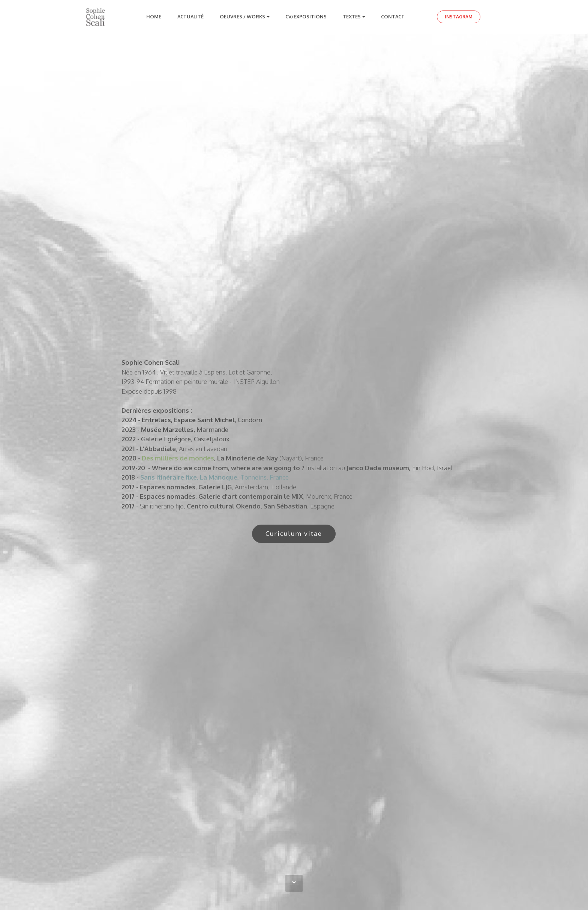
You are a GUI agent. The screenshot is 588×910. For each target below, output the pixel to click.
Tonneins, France (214, 477)
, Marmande (211, 429)
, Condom (248, 420)
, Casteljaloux (210, 439)
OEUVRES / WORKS (242, 17)
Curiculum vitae (294, 533)
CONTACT (394, 17)
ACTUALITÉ (190, 17)
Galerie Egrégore (166, 439)
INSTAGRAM (459, 17)
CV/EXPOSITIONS (306, 17)
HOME (154, 17)
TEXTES (352, 17)
